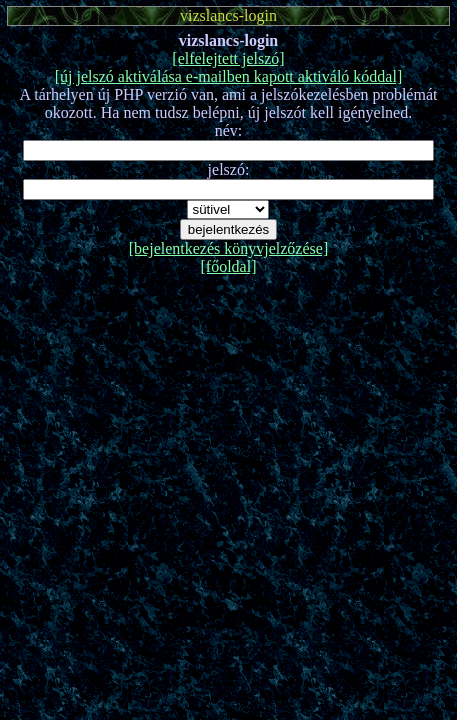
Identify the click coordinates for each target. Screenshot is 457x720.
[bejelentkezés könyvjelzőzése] (228, 248)
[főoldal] (229, 266)
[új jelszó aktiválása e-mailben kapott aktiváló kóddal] (228, 76)
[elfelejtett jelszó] (228, 58)
